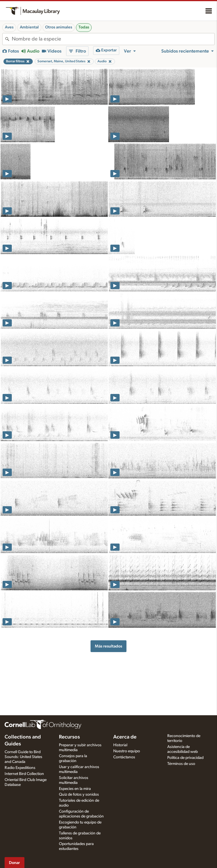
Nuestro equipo (127, 751)
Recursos (69, 737)
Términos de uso (181, 764)
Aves (9, 27)
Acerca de (125, 737)
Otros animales (59, 27)
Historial (120, 745)
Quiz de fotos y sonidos (79, 794)
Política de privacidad (185, 758)
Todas (84, 27)
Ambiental (29, 27)
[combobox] (113, 39)
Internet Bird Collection (24, 774)
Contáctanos (124, 757)
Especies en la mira (75, 789)
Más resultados (108, 646)
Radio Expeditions (20, 768)
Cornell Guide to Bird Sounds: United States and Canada (23, 757)
